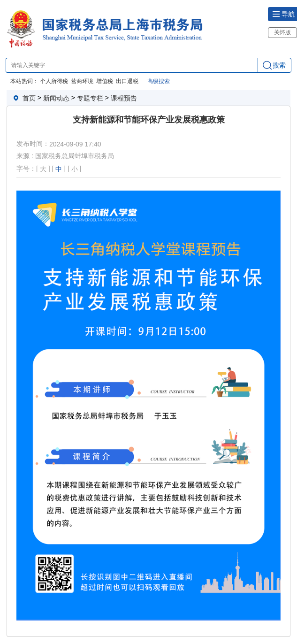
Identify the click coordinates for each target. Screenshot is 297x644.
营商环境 (82, 81)
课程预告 (124, 98)
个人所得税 (54, 81)
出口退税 (127, 81)
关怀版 (282, 32)
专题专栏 (90, 98)
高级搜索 (159, 81)
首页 (29, 98)
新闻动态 (56, 98)
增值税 (105, 81)
